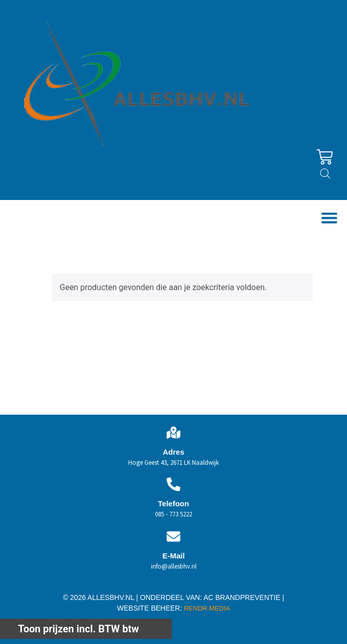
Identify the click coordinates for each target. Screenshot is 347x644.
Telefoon (173, 504)
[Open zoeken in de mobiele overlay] (325, 174)
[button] (329, 218)
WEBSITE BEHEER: (149, 608)
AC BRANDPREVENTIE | (244, 597)
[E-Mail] (173, 536)
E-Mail (173, 556)
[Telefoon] (173, 484)
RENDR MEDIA (206, 608)
